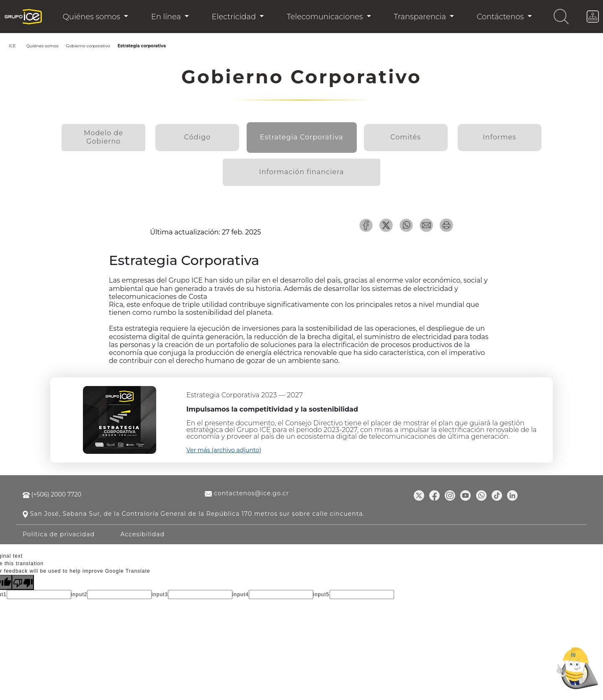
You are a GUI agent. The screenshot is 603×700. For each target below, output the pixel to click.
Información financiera (302, 166)
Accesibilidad (143, 528)
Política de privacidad (59, 528)
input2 (79, 588)
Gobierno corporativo (85, 46)
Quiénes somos (93, 17)
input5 (321, 588)
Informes (497, 135)
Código (203, 135)
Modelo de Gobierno (105, 135)
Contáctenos (501, 17)
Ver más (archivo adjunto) (224, 444)
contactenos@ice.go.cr (247, 487)
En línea (167, 17)
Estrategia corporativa (139, 46)
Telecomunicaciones (326, 17)
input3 (160, 588)
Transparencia (421, 17)
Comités (400, 135)
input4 (241, 588)
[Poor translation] (23, 576)
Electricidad (234, 17)
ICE (12, 46)
